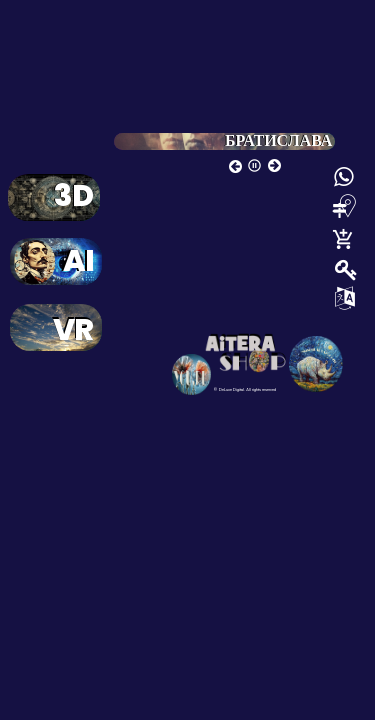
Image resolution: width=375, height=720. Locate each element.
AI (78, 265)
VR (73, 334)
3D (73, 200)
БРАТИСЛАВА (278, 140)
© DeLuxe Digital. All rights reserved (244, 389)
